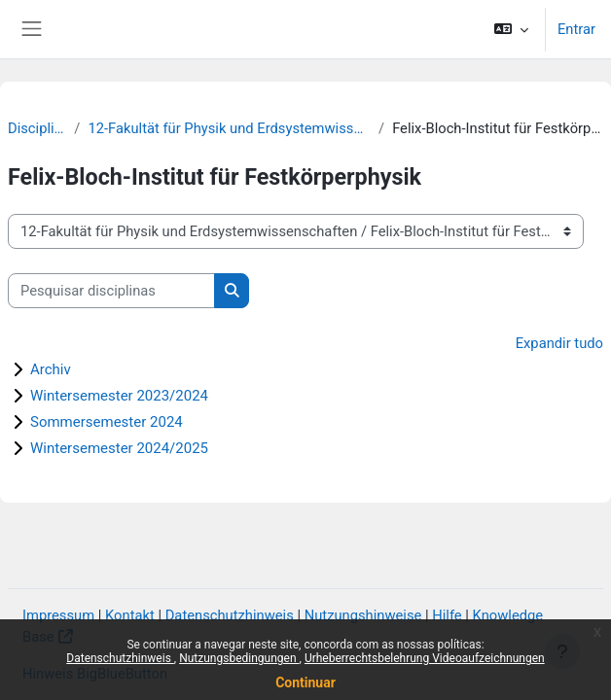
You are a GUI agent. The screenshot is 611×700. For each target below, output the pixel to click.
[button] (511, 29)
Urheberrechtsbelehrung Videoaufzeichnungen (425, 658)
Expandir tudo (559, 343)
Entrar (576, 29)
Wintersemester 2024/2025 (119, 448)
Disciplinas (37, 128)
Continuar (305, 682)
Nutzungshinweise (363, 615)
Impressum (58, 615)
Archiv (51, 369)
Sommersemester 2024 (107, 422)
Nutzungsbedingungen (239, 658)
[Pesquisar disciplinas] (111, 291)
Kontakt (130, 615)
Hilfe (447, 615)
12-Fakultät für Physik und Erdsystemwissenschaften (229, 128)
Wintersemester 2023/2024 (119, 396)
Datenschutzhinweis (120, 658)
